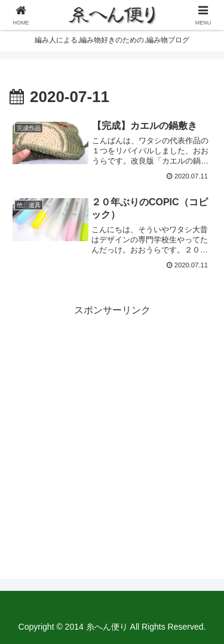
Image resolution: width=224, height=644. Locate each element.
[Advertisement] (112, 431)
